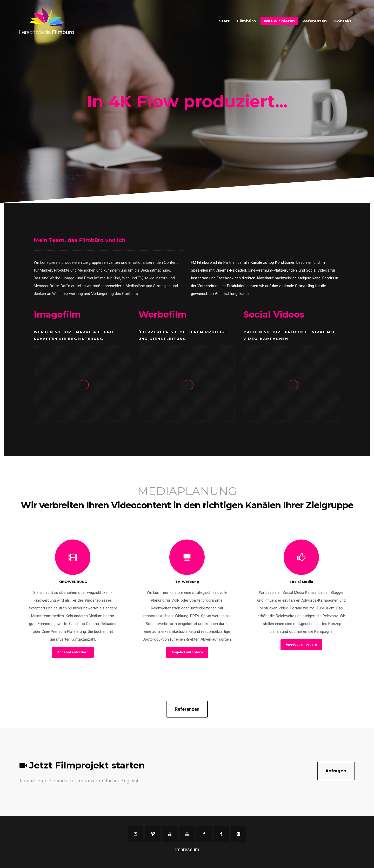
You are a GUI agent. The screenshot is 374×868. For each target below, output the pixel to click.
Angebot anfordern (73, 652)
